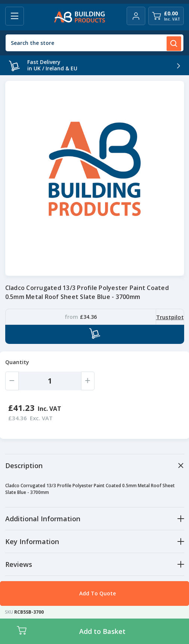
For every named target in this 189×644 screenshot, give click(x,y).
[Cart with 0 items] (166, 16)
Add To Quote (97, 593)
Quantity (17, 362)
